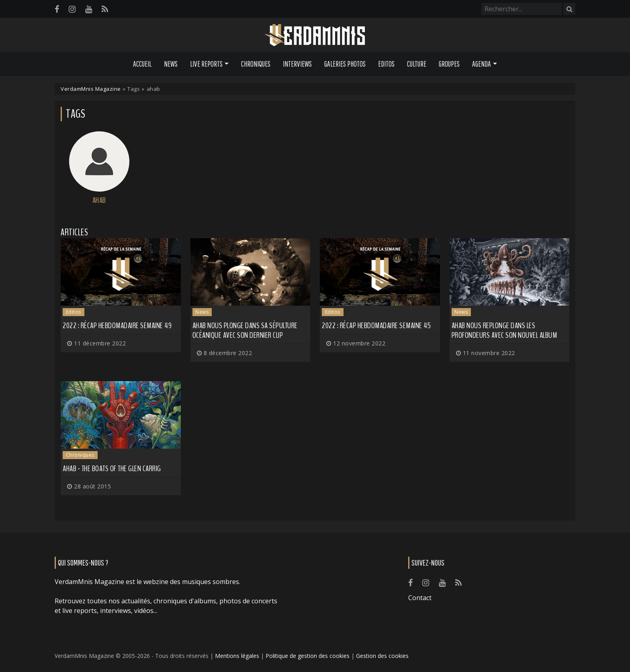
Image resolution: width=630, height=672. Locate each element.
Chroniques (256, 64)
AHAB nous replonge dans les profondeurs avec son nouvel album (504, 330)
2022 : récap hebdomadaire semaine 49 (117, 326)
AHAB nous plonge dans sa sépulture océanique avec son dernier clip (245, 330)
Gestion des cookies (382, 656)
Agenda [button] (482, 64)
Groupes (449, 64)
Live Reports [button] (206, 64)
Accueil (142, 64)
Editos (386, 64)
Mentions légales (237, 656)
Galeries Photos (345, 64)
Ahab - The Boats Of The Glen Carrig (112, 469)
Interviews (297, 64)
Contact (420, 598)
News (171, 64)
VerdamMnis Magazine (91, 89)
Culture (417, 64)
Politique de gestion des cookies (308, 656)
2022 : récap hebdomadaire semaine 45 (376, 326)
